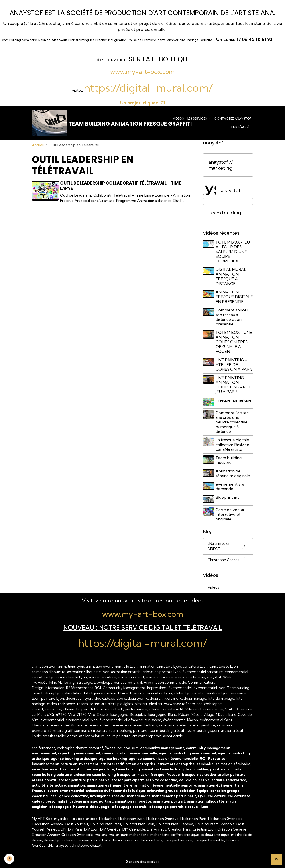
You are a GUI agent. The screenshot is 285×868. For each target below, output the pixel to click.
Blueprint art (227, 497)
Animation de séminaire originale (233, 474)
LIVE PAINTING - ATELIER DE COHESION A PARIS (234, 365)
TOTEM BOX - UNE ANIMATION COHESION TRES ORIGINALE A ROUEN (234, 342)
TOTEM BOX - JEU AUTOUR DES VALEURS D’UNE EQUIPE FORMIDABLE (233, 252)
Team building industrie (229, 460)
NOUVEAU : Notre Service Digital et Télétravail (143, 628)
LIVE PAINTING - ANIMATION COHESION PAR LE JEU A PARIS (234, 385)
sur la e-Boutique (160, 59)
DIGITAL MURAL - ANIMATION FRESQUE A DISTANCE (233, 277)
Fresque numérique (234, 401)
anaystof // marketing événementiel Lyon (224, 165)
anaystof (231, 191)
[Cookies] (9, 859)
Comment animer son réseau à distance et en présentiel (232, 317)
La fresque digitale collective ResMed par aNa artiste (233, 445)
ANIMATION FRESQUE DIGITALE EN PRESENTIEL (234, 297)
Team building (225, 213)
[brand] (97, 123)
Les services (198, 119)
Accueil (38, 145)
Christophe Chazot (228, 560)
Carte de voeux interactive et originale (230, 514)
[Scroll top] (276, 859)
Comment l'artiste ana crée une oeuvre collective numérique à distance (232, 422)
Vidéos (178, 119)
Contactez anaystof (233, 119)
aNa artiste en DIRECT (228, 546)
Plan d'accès (240, 127)
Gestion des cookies (142, 862)
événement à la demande (230, 487)
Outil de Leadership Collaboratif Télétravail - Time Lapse (121, 186)
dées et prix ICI (110, 60)
